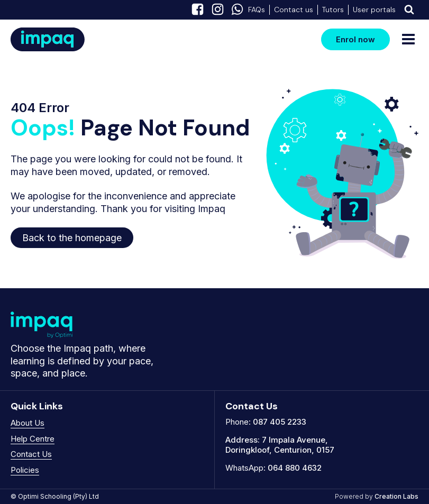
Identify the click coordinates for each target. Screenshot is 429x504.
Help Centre (33, 439)
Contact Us (31, 454)
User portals (374, 10)
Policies (25, 470)
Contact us (294, 10)
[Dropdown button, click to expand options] (409, 10)
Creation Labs (396, 496)
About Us (28, 423)
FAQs (257, 10)
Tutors (333, 10)
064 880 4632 (295, 468)
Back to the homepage (72, 238)
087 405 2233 (280, 422)
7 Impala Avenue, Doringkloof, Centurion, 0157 (280, 445)
